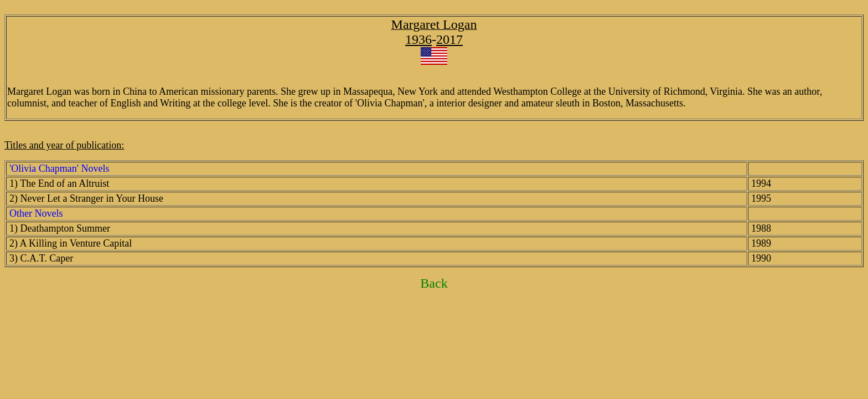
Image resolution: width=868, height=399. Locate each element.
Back (434, 283)
